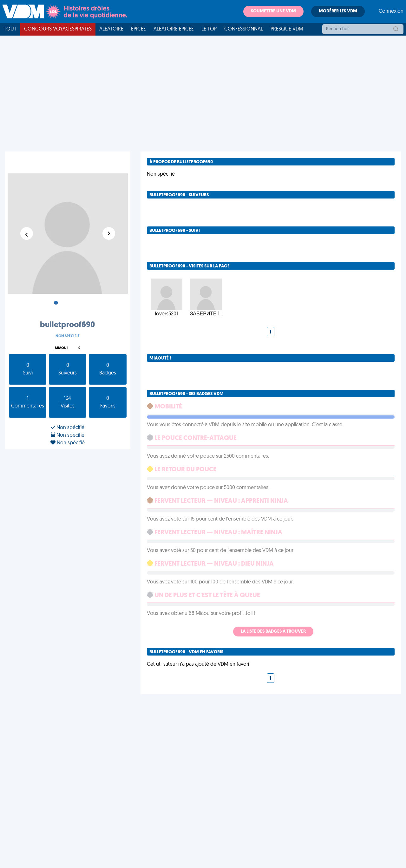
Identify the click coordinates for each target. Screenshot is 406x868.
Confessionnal (244, 29)
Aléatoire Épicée (174, 29)
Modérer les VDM (338, 11)
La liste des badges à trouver (273, 632)
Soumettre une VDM (273, 11)
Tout (10, 29)
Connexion (391, 11)
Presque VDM (287, 29)
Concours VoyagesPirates (58, 29)
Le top (209, 29)
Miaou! (61, 348)
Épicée (138, 29)
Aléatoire (111, 29)
